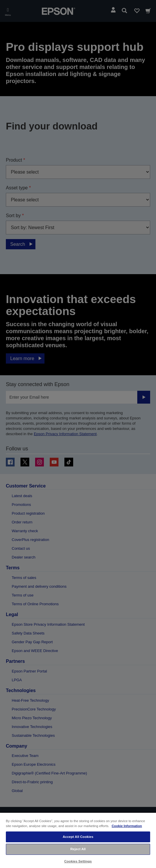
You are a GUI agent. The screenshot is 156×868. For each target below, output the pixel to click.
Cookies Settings (78, 861)
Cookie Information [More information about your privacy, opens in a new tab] (127, 826)
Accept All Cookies (78, 837)
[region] (78, 840)
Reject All (78, 849)
